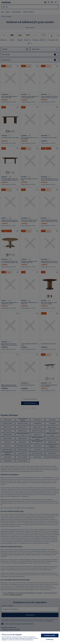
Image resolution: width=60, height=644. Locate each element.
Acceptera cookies (50, 635)
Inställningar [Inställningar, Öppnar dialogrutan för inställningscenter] (50, 639)
